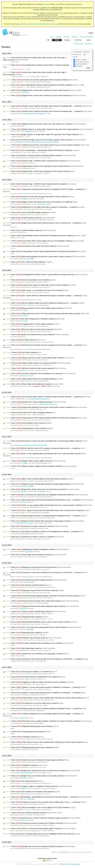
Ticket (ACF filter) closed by (25, 340)
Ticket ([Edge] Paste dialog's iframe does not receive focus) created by (43, 771)
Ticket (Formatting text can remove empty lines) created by (35, 703)
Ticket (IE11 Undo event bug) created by (29, 262)
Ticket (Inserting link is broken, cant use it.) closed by (37, 526)
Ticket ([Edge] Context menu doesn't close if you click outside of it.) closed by (46, 124)
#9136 (25, 199)
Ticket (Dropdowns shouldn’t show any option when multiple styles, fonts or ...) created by (46, 802)
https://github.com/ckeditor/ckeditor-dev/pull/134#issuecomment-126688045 (36, 142)
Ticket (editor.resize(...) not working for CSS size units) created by (37, 290)
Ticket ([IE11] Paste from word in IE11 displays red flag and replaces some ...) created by (45, 448)
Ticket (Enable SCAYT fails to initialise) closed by (36, 402)
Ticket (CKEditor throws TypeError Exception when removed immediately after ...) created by (49, 111)
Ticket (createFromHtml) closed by (30, 218)
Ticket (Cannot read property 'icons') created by (31, 280)
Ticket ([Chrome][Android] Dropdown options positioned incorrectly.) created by (45, 85)
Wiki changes (78, 66)
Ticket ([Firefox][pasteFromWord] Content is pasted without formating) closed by (46, 275)
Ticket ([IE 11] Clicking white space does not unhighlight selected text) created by (43, 834)
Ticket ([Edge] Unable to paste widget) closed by (36, 461)
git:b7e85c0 (30, 799)
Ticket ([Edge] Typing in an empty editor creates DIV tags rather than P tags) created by (45, 134)
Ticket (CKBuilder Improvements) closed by (33, 638)
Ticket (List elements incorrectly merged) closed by (36, 580)
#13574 (42, 492)
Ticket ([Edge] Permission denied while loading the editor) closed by (42, 606)
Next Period (88, 44)
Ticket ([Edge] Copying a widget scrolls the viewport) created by (41, 466)
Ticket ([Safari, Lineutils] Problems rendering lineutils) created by (41, 156)
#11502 (33, 108)
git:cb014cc (23, 376)
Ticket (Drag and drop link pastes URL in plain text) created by (42, 601)
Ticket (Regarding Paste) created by (27, 633)
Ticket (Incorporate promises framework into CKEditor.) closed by (41, 823)
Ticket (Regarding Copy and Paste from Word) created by (35, 591)
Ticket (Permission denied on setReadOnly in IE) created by (35, 677)
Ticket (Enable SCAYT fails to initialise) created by (31, 413)
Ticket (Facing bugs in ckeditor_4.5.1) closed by (31, 672)
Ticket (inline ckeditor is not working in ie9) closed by (33, 792)
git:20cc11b (23, 820)
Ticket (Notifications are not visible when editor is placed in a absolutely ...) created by (45, 207)
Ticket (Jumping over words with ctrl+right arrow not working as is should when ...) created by (47, 659)
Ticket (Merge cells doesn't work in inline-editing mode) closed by (39, 308)
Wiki (48, 40)
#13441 (25, 463)
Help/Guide (59, 37)
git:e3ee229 (23, 609)
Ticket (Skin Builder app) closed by (30, 648)
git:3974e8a (25, 92)
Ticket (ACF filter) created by (24, 353)
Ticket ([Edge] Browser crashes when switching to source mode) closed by (43, 90)
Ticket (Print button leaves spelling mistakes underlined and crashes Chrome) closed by (46, 596)
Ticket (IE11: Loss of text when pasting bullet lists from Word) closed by (43, 627)
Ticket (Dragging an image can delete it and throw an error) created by (40, 682)
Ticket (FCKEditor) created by (26, 765)
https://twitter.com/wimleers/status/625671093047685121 (30, 445)
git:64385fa (30, 259)
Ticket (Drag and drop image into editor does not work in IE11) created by (41, 285)
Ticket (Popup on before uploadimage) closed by (36, 612)
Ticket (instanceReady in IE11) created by (29, 428)
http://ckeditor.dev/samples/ (24, 523)
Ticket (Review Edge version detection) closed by (34, 384)
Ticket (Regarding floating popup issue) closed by (32, 726)
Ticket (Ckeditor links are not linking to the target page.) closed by (37, 654)
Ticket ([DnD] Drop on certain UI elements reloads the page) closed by (43, 818)
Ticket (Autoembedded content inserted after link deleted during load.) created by (46, 236)
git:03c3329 (30, 582)
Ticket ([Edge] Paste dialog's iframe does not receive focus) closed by (42, 489)
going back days (79, 54)
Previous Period (78, 44)
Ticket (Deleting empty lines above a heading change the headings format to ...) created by (46, 709)
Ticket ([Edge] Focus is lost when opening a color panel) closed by (41, 776)
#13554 (31, 486)
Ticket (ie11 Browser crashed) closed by (28, 585)
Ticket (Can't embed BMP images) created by (31, 212)
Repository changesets (80, 64)
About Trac (67, 37)
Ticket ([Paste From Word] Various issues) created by (37, 335)
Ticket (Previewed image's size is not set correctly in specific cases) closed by (46, 140)
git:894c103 (23, 718)
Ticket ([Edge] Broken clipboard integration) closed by (37, 550)
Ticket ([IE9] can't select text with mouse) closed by (34, 329)
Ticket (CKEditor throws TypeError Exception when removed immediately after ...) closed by (48, 106)
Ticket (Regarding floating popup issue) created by (32, 748)
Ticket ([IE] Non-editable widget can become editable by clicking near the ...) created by (45, 303)
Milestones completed (80, 60)
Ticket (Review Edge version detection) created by (36, 555)
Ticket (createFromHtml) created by (31, 230)
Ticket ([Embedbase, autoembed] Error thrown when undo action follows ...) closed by (48, 797)
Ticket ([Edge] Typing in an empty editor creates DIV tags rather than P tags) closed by (49, 129)
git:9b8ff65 (30, 630)
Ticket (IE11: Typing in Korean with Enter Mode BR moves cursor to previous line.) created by (48, 511)
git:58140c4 (23, 486)
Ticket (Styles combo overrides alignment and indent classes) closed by (40, 479)
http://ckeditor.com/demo (43, 204)
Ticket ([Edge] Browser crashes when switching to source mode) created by (40, 171)
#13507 (23, 789)
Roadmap (67, 40)
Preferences (75, 37)
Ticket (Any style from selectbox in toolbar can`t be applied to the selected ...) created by (45, 532)
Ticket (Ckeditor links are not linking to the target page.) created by (37, 760)
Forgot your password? (86, 37)
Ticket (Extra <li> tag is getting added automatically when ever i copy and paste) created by (49, 505)
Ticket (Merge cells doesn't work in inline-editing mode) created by (40, 358)
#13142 (28, 131)
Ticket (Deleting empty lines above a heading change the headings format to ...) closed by (46, 516)
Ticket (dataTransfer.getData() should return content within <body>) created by (46, 407)
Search (89, 40)
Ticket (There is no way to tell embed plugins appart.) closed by (41, 829)
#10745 (25, 310)
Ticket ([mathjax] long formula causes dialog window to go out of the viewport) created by (47, 145)
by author (82, 57)
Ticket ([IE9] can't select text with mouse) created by (36, 368)
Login (52, 37)
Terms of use (64, 864)
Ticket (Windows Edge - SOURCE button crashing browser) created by (41, 184)
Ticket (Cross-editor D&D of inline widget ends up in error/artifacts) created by (45, 241)
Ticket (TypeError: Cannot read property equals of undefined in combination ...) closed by (46, 687)
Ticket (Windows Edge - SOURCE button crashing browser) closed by (43, 161)
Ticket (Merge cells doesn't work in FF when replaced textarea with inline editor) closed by (47, 314)
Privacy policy (75, 864)
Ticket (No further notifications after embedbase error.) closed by (41, 374)
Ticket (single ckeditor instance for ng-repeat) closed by (38, 363)
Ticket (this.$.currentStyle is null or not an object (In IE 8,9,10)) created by (41, 808)
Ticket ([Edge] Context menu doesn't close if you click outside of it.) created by (42, 202)
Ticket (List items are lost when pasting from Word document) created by (42, 80)
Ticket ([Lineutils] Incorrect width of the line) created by (37, 246)
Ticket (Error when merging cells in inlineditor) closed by (35, 319)
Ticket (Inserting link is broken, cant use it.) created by (35, 537)
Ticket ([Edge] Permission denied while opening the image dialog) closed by (45, 484)
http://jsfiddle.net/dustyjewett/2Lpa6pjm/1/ (32, 114)
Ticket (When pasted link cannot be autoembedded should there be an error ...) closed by (49, 500)
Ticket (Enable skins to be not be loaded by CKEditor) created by (40, 847)
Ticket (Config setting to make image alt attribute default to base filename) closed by (46, 251)
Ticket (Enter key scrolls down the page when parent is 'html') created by (40, 197)
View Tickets (78, 40)
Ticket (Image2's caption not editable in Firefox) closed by (39, 786)
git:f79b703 (23, 778)
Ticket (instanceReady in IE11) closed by (29, 423)
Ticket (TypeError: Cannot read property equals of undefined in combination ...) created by (46, 693)
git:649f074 (23, 502)
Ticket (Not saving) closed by (24, 781)
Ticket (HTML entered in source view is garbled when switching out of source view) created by (47, 742)
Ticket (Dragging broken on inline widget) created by (32, 324)
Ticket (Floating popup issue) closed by (28, 732)
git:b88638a (29, 552)
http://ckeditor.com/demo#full (40, 399)
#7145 (22, 656)
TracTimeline (63, 852)
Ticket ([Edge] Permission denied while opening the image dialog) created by (45, 521)
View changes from (82, 52)
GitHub (47, 4)
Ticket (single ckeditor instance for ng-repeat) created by (34, 379)
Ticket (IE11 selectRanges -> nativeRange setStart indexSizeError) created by (43, 150)
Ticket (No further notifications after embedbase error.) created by (39, 643)
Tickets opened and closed (81, 62)
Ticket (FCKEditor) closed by (25, 737)
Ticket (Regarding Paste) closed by (27, 617)
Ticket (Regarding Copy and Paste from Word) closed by (38, 567)
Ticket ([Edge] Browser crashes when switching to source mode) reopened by (46, 96)
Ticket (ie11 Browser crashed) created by (34, 813)
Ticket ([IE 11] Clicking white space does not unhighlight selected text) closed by (47, 495)
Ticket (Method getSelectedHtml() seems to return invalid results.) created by (42, 622)
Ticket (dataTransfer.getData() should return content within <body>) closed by (46, 257)
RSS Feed (49, 860)
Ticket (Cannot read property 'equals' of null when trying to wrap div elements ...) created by (48, 397)
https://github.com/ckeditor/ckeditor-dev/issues (40, 24)
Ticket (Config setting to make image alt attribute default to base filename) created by (46, 418)
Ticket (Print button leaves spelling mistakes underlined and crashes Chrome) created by (49, 721)
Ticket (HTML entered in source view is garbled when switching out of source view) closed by (47, 698)
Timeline (57, 40)
